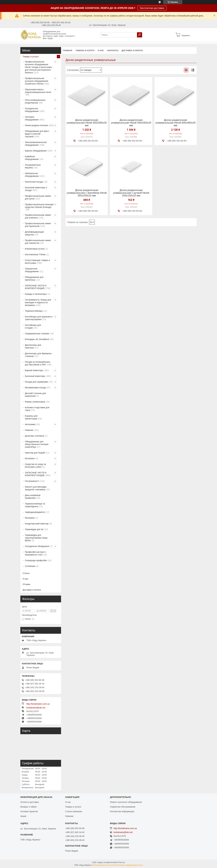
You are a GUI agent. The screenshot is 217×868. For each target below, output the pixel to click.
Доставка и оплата (132, 50)
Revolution (30, 458)
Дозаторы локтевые (35, 436)
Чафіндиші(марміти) (35, 512)
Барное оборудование (36, 151)
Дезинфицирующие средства (34, 233)
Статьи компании (74, 811)
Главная (67, 50)
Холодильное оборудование (32, 110)
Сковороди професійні (36, 560)
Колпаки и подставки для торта (37, 409)
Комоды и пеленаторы (36, 294)
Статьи (26, 573)
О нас (101, 50)
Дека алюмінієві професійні (33, 497)
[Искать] (140, 35)
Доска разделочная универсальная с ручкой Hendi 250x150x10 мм (131, 193)
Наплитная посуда (34, 182)
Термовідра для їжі (34, 529)
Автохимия (30, 424)
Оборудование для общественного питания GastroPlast (37, 444)
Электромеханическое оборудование (36, 144)
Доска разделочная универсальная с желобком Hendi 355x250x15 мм (87, 193)
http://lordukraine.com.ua (38, 704)
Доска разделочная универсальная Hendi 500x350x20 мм (131, 123)
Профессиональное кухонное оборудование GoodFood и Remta (37, 81)
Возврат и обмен (29, 807)
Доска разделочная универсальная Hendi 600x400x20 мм (175, 123)
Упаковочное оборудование (32, 270)
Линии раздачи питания (36, 125)
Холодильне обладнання (37, 546)
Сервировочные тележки (37, 334)
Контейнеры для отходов (33, 326)
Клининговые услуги (35, 249)
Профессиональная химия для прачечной (38, 225)
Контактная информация (122, 811)
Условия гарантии (29, 811)
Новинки (29, 430)
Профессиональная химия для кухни (38, 197)
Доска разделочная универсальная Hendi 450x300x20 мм (87, 123)
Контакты (113, 50)
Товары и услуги (85, 50)
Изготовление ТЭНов (35, 254)
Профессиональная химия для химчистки (38, 242)
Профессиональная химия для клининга (38, 216)
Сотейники (30, 566)
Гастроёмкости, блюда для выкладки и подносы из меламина (38, 302)
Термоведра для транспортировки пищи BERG (36, 538)
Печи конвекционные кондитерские (35, 101)
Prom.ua (121, 862)
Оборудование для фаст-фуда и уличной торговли (37, 134)
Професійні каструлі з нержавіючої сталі (35, 553)
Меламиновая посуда (35, 388)
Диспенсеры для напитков (33, 346)
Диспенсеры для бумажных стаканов (38, 355)
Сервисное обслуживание (123, 807)
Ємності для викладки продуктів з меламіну (36, 488)
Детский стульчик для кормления (35, 395)
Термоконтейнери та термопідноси (35, 505)
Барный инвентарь (34, 370)
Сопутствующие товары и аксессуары (37, 262)
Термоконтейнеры (34, 311)
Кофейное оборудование (32, 158)
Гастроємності (32, 481)
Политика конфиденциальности (129, 865)
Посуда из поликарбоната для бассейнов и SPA (37, 363)
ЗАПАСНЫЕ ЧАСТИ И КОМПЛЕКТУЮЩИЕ (36, 287)
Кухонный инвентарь (35, 376)
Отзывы (26, 584)
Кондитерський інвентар (37, 524)
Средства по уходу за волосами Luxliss (35, 466)
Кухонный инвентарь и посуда (36, 189)
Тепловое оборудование (32, 118)
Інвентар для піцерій (35, 453)
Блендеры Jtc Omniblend (37, 339)
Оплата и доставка (30, 802)
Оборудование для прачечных (34, 278)
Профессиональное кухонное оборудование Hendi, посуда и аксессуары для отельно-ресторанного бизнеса (38, 67)
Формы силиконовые (35, 402)
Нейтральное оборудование (32, 175)
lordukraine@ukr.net (36, 708)
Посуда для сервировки (36, 382)
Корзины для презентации (31, 417)
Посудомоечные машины (33, 166)
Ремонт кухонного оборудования (126, 802)
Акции (23, 816)
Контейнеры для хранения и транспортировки (39, 318)
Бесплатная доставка (152, 8)
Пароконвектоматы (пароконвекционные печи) (38, 91)
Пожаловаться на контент (104, 865)
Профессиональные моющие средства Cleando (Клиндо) (39, 206)
